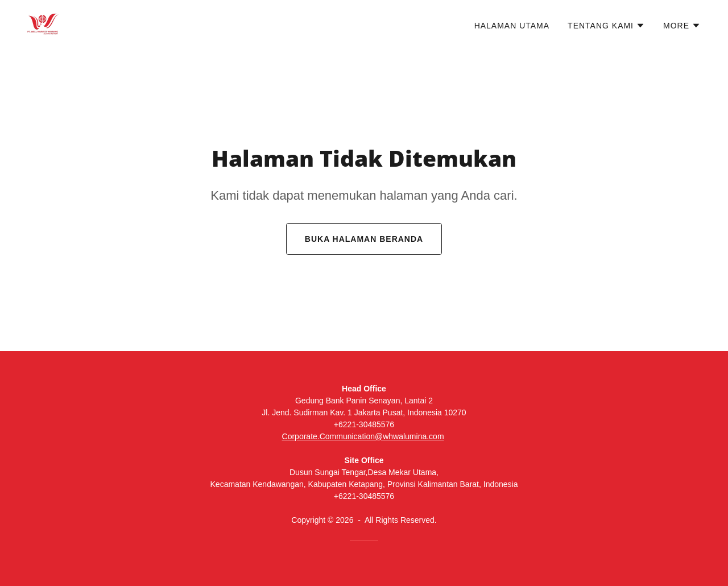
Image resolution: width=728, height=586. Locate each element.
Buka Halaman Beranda (364, 239)
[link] (43, 24)
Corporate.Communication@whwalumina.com (363, 436)
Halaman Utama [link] (512, 26)
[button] (606, 26)
